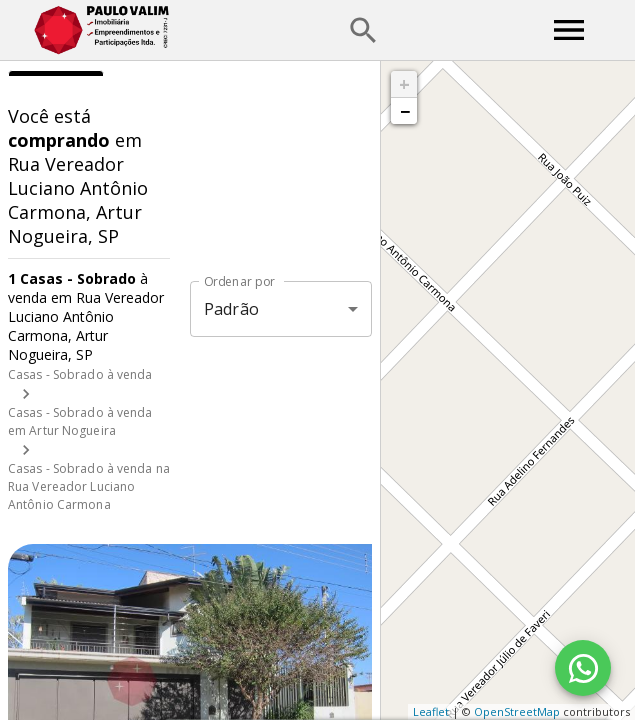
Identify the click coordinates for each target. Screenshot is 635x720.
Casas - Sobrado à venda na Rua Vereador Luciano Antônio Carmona (89, 486)
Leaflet (431, 711)
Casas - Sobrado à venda (80, 374)
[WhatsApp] (583, 668)
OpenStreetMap (517, 711)
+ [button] (404, 84)
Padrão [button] (231, 309)
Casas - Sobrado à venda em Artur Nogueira (80, 421)
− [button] (405, 111)
